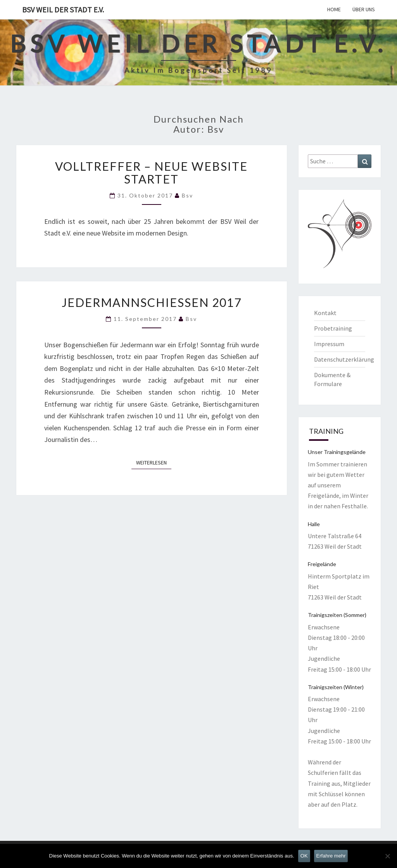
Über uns (364, 9)
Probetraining (333, 328)
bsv (187, 195)
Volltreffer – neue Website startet (151, 172)
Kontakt (325, 313)
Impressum (329, 344)
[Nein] (387, 856)
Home (334, 9)
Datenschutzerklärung (344, 359)
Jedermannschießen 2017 (152, 302)
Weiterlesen (154, 462)
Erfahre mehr (331, 856)
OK (304, 856)
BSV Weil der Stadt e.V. (63, 10)
